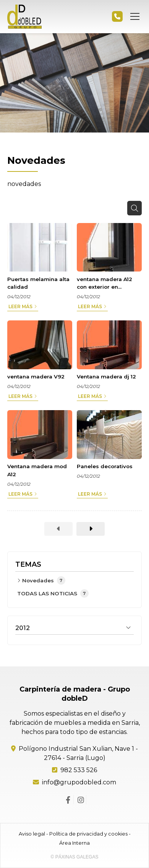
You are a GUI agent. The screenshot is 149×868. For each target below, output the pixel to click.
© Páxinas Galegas (75, 857)
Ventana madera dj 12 (106, 377)
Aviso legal (32, 834)
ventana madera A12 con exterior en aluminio (104, 284)
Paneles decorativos (105, 466)
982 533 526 (79, 770)
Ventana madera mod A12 (37, 470)
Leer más (20, 306)
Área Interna (74, 843)
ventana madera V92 (36, 377)
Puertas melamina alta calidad (38, 283)
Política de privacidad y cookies (88, 834)
